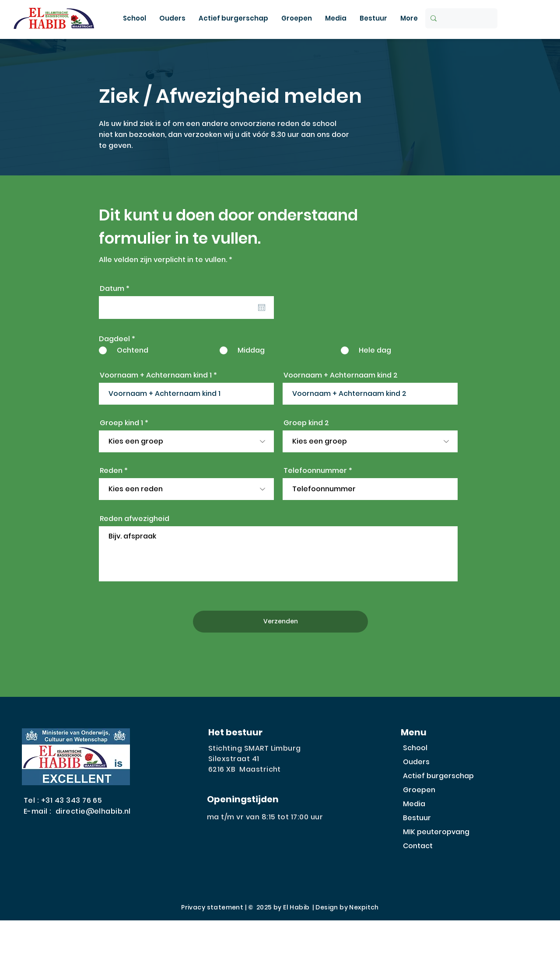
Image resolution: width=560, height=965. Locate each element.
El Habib (296, 907)
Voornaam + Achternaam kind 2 (341, 375)
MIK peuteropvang (436, 832)
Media (414, 804)
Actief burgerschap (438, 776)
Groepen (419, 790)
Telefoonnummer (315, 471)
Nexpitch (364, 907)
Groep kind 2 (306, 423)
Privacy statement (212, 907)
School (415, 748)
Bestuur (417, 818)
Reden (111, 471)
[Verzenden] (280, 622)
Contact (418, 846)
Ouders (416, 762)
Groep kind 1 (121, 423)
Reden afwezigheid (135, 519)
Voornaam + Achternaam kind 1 (156, 375)
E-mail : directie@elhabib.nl (77, 811)
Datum (117, 289)
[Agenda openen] (262, 308)
